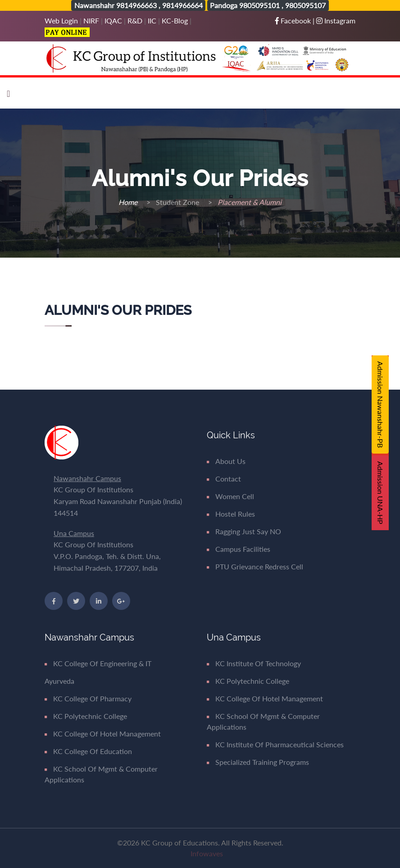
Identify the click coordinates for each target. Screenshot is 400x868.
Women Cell (230, 496)
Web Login (62, 20)
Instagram (336, 20)
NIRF (91, 20)
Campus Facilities (239, 549)
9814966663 (136, 5)
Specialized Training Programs (258, 762)
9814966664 (182, 5)
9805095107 (305, 5)
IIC (152, 20)
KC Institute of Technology (254, 663)
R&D (135, 20)
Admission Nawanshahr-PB (380, 404)
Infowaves (207, 853)
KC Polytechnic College (86, 716)
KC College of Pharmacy (88, 698)
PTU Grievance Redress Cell (255, 566)
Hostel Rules (231, 514)
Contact (224, 479)
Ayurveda (59, 681)
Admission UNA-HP (380, 493)
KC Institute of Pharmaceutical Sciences (275, 744)
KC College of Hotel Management (103, 734)
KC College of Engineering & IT (98, 663)
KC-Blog (175, 20)
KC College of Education (88, 751)
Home (129, 202)
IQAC (113, 20)
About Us (226, 461)
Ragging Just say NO (244, 531)
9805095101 (259, 5)
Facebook (294, 20)
